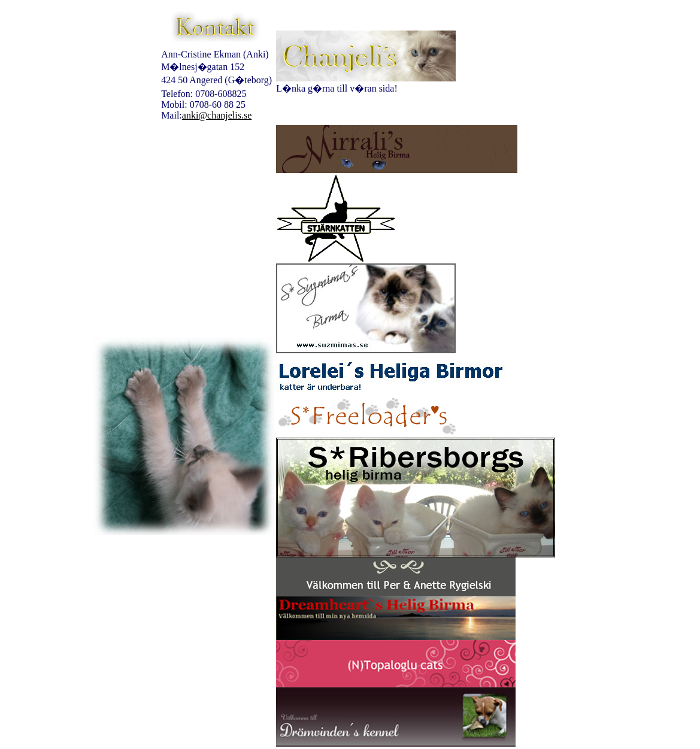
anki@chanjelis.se (217, 115)
